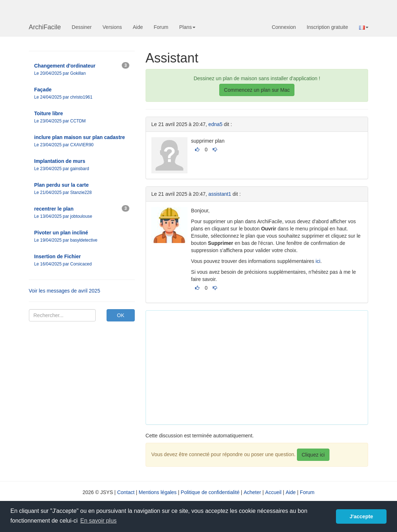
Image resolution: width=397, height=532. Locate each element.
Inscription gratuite (327, 27)
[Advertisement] (274, 367)
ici (318, 261)
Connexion (284, 27)
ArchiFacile (45, 27)
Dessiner (82, 27)
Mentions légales (158, 492)
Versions (112, 27)
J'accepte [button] (361, 516)
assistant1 (220, 194)
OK (121, 315)
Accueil (273, 492)
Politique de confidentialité (210, 492)
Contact (126, 492)
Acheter (252, 492)
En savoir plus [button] (98, 521)
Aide (138, 27)
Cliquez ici (313, 455)
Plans (187, 27)
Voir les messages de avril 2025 (65, 291)
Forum (161, 27)
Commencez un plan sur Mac (257, 90)
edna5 (215, 124)
